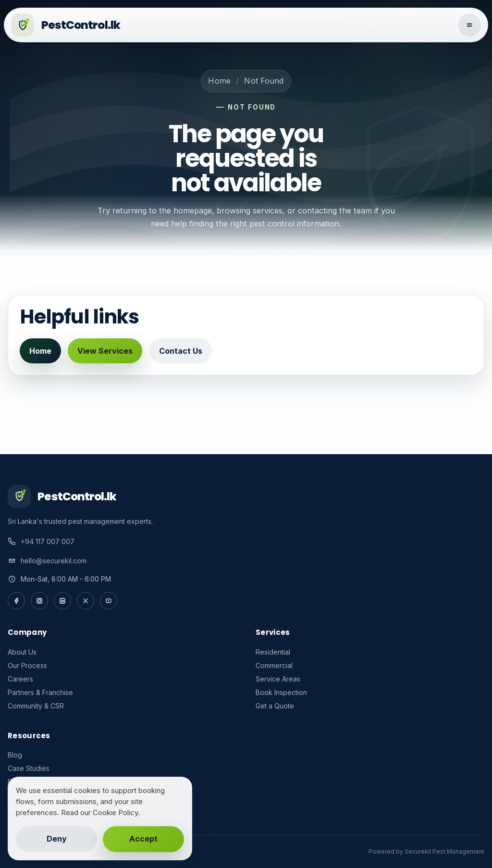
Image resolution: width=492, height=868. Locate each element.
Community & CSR (36, 706)
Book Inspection (281, 692)
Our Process (27, 665)
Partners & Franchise (40, 692)
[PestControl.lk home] (231, 25)
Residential (273, 652)
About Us (22, 652)
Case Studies (29, 768)
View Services (105, 351)
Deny (57, 839)
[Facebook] (16, 601)
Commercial (274, 665)
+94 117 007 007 (48, 541)
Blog (15, 755)
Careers (20, 679)
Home (219, 81)
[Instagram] (39, 601)
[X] (86, 601)
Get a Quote (275, 706)
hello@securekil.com (54, 561)
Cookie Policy (115, 812)
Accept (143, 839)
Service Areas (278, 679)
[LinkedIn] (62, 601)
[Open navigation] (469, 25)
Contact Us (181, 351)
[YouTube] (109, 601)
